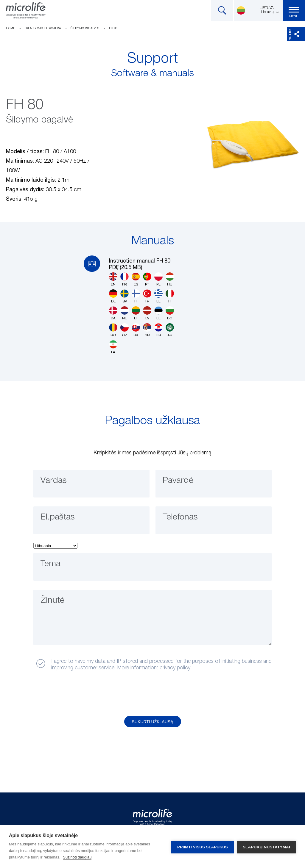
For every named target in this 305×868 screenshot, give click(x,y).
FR (125, 279)
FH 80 (113, 28)
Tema (52, 564)
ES (136, 279)
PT (147, 279)
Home (10, 28)
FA (113, 347)
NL (125, 313)
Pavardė (179, 481)
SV (125, 296)
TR (147, 296)
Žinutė (53, 601)
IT (170, 296)
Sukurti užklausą (153, 722)
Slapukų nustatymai (266, 847)
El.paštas (59, 518)
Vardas (54, 481)
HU (170, 279)
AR (170, 330)
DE (113, 296)
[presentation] (79, 694)
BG (170, 313)
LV (147, 313)
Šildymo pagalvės (85, 28)
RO (113, 330)
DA (113, 313)
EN (113, 279)
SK (136, 330)
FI (136, 296)
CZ (125, 330)
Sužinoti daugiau (77, 857)
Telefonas (182, 518)
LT (136, 313)
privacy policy (175, 668)
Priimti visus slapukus (203, 847)
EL (158, 296)
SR (147, 330)
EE (158, 313)
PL (158, 279)
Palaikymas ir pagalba (43, 28)
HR (158, 330)
